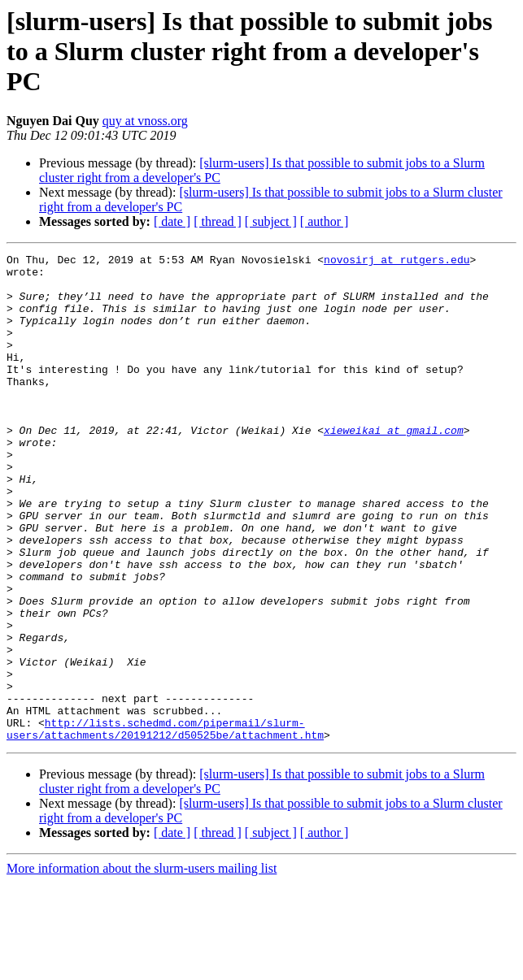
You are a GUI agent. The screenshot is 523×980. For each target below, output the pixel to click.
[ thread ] (218, 221)
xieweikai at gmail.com (394, 466)
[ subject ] (271, 221)
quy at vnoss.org (145, 121)
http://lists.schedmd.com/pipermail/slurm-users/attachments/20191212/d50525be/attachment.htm (165, 825)
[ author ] (325, 221)
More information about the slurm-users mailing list (142, 966)
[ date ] (172, 221)
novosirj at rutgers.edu (397, 262)
